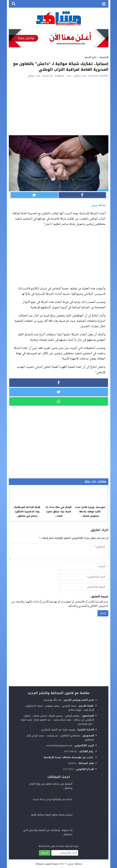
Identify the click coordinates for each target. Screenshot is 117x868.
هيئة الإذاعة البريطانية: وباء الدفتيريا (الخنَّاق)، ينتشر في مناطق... (27, 512)
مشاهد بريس (75, 864)
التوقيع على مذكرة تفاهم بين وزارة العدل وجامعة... (51, 786)
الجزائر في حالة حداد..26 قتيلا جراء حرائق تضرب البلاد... (59, 512)
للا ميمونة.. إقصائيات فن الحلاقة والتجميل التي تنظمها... (48, 832)
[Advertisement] (59, 106)
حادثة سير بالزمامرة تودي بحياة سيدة (53, 799)
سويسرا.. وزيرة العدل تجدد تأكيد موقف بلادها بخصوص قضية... (90, 512)
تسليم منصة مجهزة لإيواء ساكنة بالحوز (52, 815)
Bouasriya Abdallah (98, 76)
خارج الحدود (90, 57)
